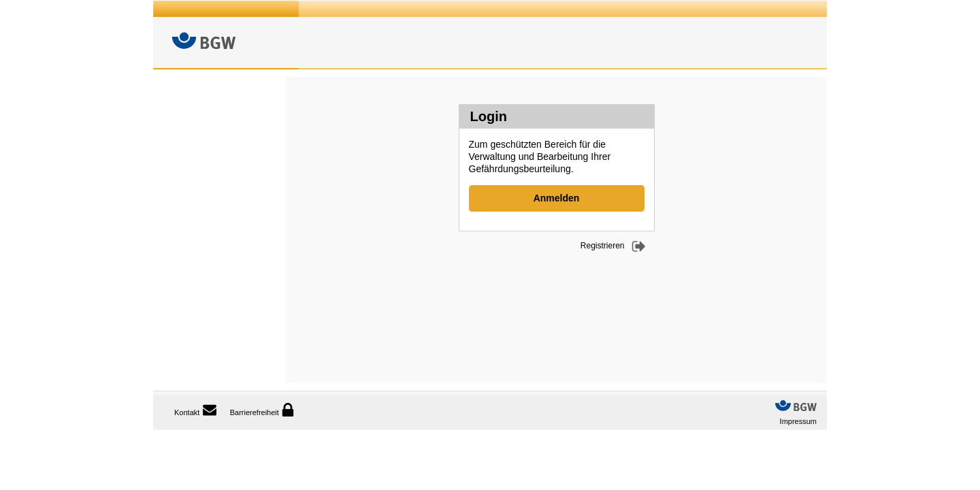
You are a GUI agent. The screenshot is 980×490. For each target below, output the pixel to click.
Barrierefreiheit (262, 410)
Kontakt (187, 412)
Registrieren (603, 246)
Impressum (798, 421)
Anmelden (557, 198)
